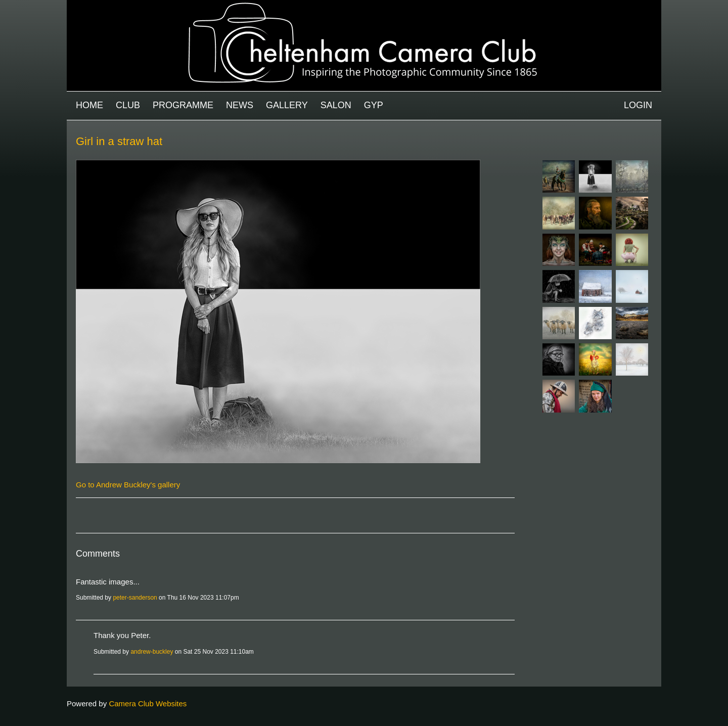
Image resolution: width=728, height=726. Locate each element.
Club (128, 105)
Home (89, 105)
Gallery (287, 105)
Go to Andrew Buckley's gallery (128, 485)
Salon (336, 105)
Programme (183, 105)
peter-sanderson (135, 598)
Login (638, 105)
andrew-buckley (152, 652)
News (240, 105)
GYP (374, 105)
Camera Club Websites (148, 704)
